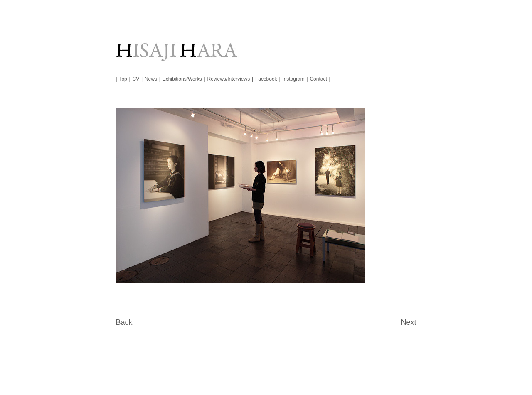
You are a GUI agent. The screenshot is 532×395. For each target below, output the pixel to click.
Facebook (266, 79)
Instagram (293, 79)
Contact (318, 79)
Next (408, 322)
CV (136, 79)
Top (123, 79)
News (151, 79)
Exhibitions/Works (182, 79)
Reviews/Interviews (229, 79)
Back (124, 322)
